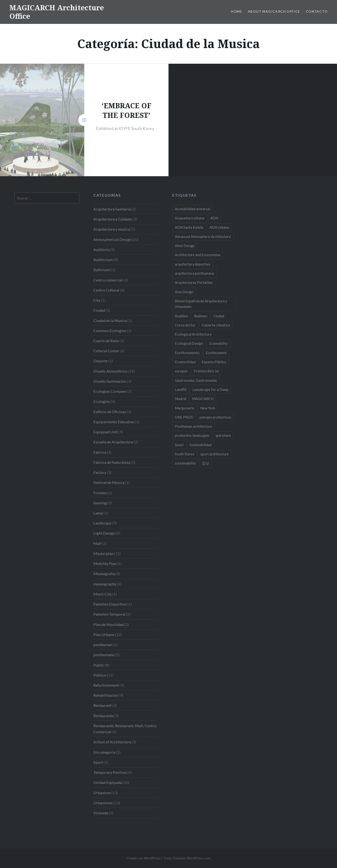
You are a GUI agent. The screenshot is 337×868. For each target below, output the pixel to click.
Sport (98, 762)
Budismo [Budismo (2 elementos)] (201, 316)
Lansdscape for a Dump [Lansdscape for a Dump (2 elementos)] (210, 389)
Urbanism (102, 793)
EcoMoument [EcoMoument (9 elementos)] (216, 353)
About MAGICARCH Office (274, 11)
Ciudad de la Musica (110, 320)
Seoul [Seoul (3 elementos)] (179, 445)
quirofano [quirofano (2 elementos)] (223, 435)
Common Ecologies (110, 331)
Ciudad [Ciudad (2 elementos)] (219, 316)
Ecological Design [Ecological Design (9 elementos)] (189, 343)
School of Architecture (112, 742)
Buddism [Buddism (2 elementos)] (181, 316)
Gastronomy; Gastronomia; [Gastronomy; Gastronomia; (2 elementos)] (196, 380)
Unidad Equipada (108, 782)
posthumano (104, 655)
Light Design (104, 533)
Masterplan (103, 553)
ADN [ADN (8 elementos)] (214, 218)
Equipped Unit (106, 432)
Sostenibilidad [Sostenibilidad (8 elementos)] (201, 445)
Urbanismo (103, 803)
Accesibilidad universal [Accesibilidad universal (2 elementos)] (192, 209)
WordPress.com (198, 858)
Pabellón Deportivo (110, 604)
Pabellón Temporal (109, 614)
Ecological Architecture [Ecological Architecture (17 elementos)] (193, 334)
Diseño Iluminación (110, 381)
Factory (100, 472)
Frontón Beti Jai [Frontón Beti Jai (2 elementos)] (206, 371)
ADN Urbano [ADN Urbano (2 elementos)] (219, 227)
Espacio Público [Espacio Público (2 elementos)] (214, 362)
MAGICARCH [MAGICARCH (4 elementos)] (203, 399)
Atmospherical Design (112, 239)
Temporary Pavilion (110, 772)
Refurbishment (106, 685)
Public (99, 665)
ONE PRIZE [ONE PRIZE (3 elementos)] (184, 417)
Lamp (98, 513)
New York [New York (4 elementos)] (208, 408)
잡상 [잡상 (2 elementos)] (205, 463)
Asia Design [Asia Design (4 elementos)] (184, 292)
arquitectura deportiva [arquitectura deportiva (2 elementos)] (192, 264)
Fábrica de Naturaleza (112, 462)
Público (100, 675)
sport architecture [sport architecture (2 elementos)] (214, 454)
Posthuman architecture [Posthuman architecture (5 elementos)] (194, 426)
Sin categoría (104, 752)
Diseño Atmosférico (110, 371)
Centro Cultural (106, 290)
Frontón (100, 493)
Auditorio (101, 249)
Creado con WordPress (143, 858)
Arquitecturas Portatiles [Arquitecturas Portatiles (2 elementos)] (194, 282)
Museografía (104, 574)
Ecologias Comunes (110, 391)
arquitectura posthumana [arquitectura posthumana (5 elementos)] (194, 273)
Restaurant (103, 705)
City (97, 300)
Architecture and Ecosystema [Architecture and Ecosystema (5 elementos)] (198, 255)
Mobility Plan (105, 563)
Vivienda (101, 813)
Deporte (101, 361)
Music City (103, 594)
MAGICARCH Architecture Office (57, 12)
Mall (97, 543)
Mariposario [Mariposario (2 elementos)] (185, 408)
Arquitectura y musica (112, 229)
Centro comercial (108, 280)
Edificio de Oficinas (110, 412)
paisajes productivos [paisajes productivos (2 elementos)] (215, 417)
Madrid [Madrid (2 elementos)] (180, 399)
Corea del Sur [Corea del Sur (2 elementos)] (185, 325)
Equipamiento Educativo (114, 422)
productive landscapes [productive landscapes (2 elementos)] (192, 435)
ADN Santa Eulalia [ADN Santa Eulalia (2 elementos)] (189, 227)
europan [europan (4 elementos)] (181, 371)
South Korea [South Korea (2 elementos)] (185, 454)
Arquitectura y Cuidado (113, 219)
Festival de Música (109, 482)
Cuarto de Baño (106, 341)
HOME (237, 11)
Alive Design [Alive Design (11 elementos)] (185, 246)
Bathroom (102, 270)
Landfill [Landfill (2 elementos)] (181, 389)
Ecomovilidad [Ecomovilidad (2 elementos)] (185, 362)
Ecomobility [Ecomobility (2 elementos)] (218, 343)
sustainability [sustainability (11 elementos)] (185, 463)
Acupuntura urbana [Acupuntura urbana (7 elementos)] (190, 218)
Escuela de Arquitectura (113, 442)
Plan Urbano (104, 634)
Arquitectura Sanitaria (112, 209)
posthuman (103, 645)
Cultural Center (106, 351)
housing (100, 503)
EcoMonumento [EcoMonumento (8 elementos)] (187, 353)
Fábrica (100, 452)
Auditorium (103, 260)
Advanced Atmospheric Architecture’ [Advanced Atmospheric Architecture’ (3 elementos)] (203, 236)
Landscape (102, 523)
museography (105, 584)
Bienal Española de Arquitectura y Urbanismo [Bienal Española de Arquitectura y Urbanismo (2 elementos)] (201, 304)
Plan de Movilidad (108, 624)
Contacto (317, 11)
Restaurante (103, 716)
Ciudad (99, 310)
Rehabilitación (106, 695)
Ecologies (102, 401)
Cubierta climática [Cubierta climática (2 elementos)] (216, 325)
